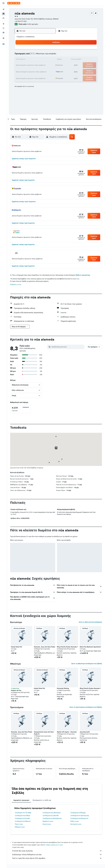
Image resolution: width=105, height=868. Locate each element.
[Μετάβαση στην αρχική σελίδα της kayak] (14, 3)
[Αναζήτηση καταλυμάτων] (3, 14)
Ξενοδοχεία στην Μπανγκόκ (52, 813)
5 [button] (29, 55)
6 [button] (34, 55)
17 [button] (20, 65)
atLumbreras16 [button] (85, 732)
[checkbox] (20, 409)
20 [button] (34, 65)
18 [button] (25, 65)
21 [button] (39, 65)
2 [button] (49, 50)
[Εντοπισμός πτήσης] (3, 28)
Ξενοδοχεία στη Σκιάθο (22, 818)
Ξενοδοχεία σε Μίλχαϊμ (78, 813)
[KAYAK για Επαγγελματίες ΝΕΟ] (3, 32)
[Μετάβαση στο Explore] (3, 24)
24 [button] (20, 70)
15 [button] (44, 60)
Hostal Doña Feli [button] (17, 647)
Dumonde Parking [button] (63, 688)
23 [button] (49, 65)
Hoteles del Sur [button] (16, 690)
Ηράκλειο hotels (48, 821)
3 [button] (20, 55)
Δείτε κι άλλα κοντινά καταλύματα (90, 622)
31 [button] (20, 74)
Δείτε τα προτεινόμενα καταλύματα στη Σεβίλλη (86, 707)
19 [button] (29, 65)
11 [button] (25, 60)
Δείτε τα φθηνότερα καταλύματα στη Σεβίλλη (87, 664)
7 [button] (39, 55)
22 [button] (44, 65)
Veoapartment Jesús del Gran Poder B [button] (44, 733)
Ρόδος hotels (74, 821)
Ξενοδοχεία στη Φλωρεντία (79, 818)
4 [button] (25, 55)
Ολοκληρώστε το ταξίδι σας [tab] (42, 800)
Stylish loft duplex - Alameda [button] (67, 732)
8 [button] (44, 55)
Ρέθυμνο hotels (20, 827)
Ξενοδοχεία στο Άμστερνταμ (80, 816)
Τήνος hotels (19, 824)
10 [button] (20, 60)
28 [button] (39, 70)
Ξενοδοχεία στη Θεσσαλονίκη (52, 818)
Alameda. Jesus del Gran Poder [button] (45, 647)
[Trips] (3, 38)
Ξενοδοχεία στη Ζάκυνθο (51, 816)
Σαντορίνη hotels (76, 824)
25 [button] (25, 70)
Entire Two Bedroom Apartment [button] (90, 647)
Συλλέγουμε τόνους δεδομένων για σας (57, 855)
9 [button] (49, 55)
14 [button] (39, 60)
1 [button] (44, 50)
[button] (3, 3)
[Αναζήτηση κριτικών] (67, 347)
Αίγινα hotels (47, 824)
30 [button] (49, 70)
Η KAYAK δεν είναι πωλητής (57, 851)
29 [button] (44, 70)
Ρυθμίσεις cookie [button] (16, 284)
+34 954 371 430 (21, 21)
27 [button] (34, 70)
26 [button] (29, 70)
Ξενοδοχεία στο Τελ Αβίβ (23, 813)
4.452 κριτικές (33, 24)
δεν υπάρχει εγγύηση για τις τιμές (53, 845)
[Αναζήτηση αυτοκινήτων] (3, 18)
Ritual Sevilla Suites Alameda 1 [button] (67, 647)
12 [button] (29, 60)
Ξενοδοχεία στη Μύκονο (23, 821)
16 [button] (49, 60)
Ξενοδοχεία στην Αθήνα (22, 816)
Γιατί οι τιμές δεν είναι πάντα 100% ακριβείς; (57, 858)
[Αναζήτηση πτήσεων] (3, 9)
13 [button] (34, 60)
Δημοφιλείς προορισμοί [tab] (21, 800)
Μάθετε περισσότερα (83, 275)
